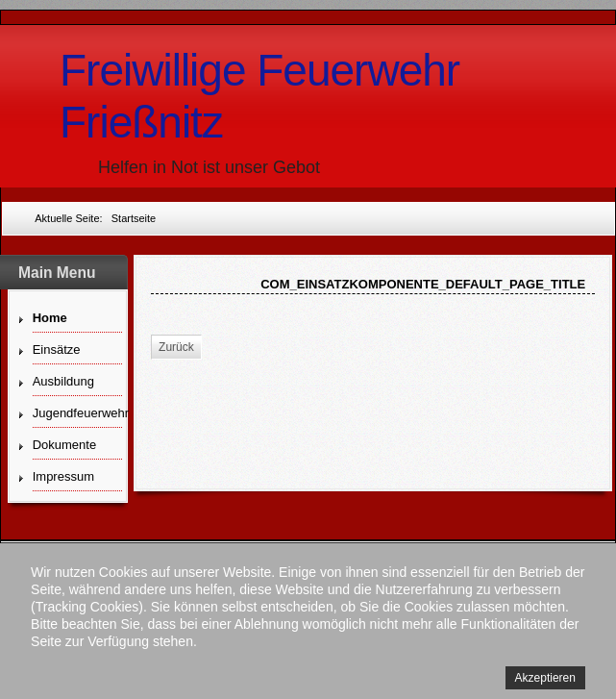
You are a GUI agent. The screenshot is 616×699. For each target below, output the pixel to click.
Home (50, 318)
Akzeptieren (545, 678)
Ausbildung (63, 381)
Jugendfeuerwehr (78, 413)
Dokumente (64, 445)
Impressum (63, 476)
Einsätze (57, 349)
